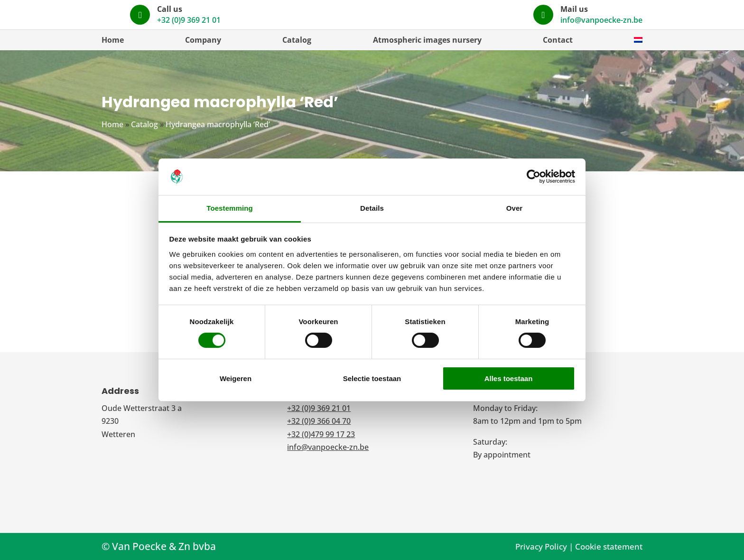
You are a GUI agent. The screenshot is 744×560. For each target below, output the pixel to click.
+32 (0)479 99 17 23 (321, 434)
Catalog (297, 40)
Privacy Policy (541, 546)
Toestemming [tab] (230, 208)
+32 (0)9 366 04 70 (319, 421)
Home (113, 40)
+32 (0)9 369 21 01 (431, 20)
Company (203, 40)
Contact (558, 40)
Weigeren (236, 378)
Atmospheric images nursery (427, 40)
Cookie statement (609, 546)
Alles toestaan (509, 378)
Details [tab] (372, 208)
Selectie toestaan (372, 378)
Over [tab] (515, 208)
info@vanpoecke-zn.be (601, 20)
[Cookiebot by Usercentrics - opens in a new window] (534, 177)
